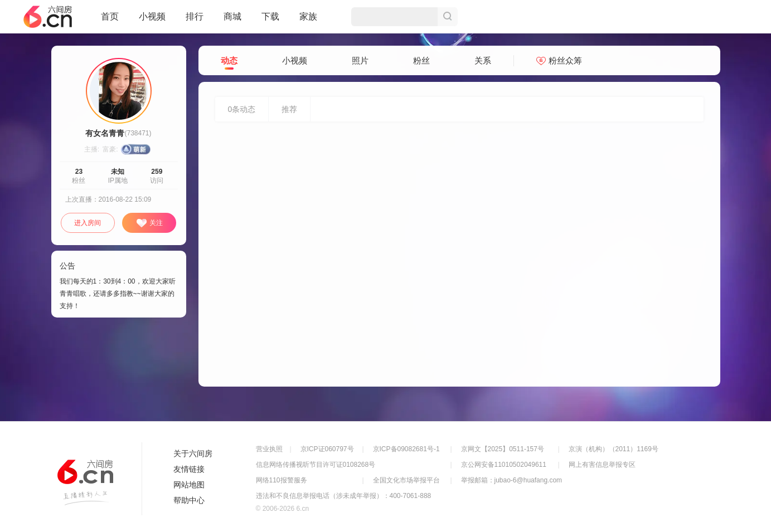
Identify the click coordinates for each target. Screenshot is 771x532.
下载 (270, 16)
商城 (232, 21)
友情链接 (189, 469)
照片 (360, 60)
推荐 (289, 109)
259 (157, 172)
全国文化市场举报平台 (406, 480)
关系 (483, 60)
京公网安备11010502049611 (504, 465)
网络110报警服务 (282, 480)
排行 (195, 16)
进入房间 (88, 223)
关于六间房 (193, 453)
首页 (110, 21)
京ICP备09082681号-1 (406, 449)
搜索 (448, 17)
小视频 (152, 21)
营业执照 (269, 449)
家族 (308, 21)
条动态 (242, 109)
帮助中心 (189, 500)
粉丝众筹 (559, 60)
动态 (229, 61)
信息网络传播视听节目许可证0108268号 (316, 465)
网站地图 (189, 485)
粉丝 (421, 60)
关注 (149, 223)
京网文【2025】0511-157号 (503, 449)
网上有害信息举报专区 (602, 465)
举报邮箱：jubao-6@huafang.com (512, 480)
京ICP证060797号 (327, 449)
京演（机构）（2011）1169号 (614, 449)
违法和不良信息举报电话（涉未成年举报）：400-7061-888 (344, 496)
